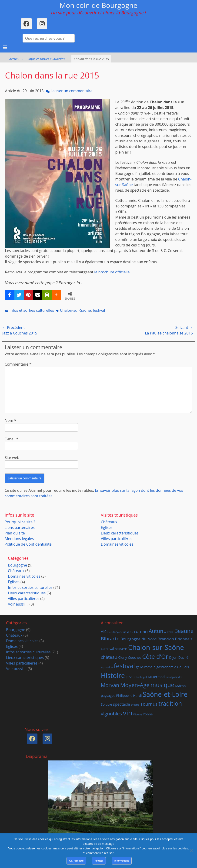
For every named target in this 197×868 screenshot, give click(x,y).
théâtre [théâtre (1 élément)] (135, 705)
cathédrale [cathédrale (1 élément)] (121, 649)
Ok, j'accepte (76, 861)
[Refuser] (191, 851)
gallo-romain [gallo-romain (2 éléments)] (146, 667)
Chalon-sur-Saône (75, 310)
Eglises (107, 527)
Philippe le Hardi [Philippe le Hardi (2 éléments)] (129, 696)
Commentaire (18, 364)
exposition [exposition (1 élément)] (107, 667)
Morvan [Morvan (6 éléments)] (110, 685)
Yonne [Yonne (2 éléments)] (148, 714)
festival (99, 310)
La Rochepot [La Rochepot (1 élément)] (140, 677)
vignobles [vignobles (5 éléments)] (112, 714)
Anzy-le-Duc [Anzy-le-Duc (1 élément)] (119, 632)
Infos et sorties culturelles (49, 59)
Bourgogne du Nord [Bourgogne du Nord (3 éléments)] (138, 639)
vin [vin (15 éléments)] (128, 713)
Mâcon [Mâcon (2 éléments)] (180, 686)
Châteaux (109, 522)
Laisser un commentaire (72, 91)
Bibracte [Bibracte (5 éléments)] (110, 639)
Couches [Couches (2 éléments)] (135, 657)
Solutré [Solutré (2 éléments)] (107, 704)
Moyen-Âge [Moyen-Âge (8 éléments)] (135, 685)
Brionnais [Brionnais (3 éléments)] (184, 639)
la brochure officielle (112, 272)
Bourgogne (17, 565)
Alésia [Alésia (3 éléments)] (106, 631)
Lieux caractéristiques (120, 533)
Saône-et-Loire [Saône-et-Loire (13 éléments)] (165, 694)
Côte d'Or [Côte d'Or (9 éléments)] (155, 656)
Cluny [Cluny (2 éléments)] (123, 657)
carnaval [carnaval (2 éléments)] (107, 649)
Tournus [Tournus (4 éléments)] (149, 704)
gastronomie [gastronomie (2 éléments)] (166, 667)
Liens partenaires (20, 527)
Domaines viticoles (117, 544)
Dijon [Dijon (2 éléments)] (173, 657)
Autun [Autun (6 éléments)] (156, 631)
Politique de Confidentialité (28, 544)
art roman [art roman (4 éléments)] (137, 631)
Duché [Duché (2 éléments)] (183, 657)
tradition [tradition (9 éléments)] (170, 703)
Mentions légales (19, 539)
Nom (10, 420)
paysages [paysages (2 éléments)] (108, 696)
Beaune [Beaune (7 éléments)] (184, 631)
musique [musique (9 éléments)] (162, 685)
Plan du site (15, 533)
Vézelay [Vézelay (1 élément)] (138, 714)
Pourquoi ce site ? (20, 522)
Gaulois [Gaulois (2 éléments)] (183, 667)
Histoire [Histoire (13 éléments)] (113, 675)
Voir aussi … (18, 604)
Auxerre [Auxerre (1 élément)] (169, 632)
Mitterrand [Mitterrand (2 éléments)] (156, 677)
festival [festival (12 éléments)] (124, 666)
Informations (122, 861)
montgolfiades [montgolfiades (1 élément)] (174, 677)
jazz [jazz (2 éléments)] (129, 677)
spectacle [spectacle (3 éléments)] (122, 704)
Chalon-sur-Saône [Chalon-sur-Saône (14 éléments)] (156, 647)
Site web (12, 458)
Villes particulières (117, 539)
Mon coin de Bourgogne (98, 5)
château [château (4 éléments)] (109, 657)
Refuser (99, 861)
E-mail (12, 439)
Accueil (17, 59)
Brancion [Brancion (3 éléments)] (166, 639)
